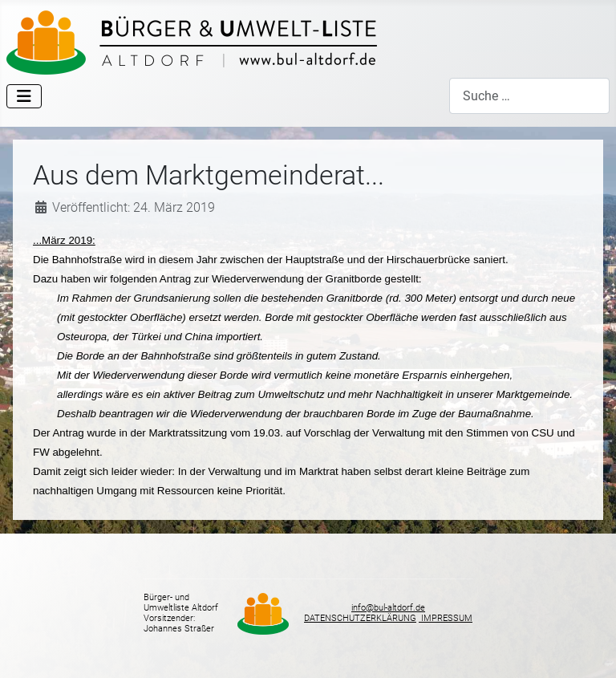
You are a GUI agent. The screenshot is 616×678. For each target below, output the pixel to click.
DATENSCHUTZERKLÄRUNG (360, 618)
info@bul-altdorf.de (388, 608)
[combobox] (529, 96)
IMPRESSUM (446, 618)
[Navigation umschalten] (24, 96)
